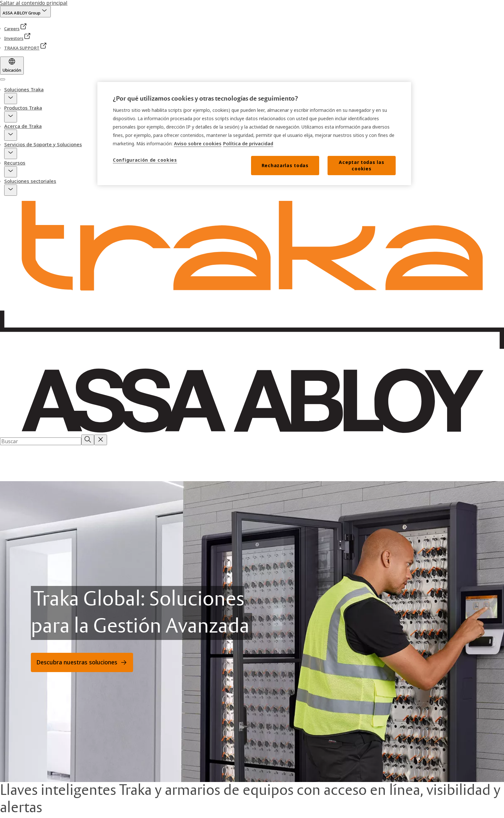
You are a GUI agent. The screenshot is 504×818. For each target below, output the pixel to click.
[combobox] (41, 441)
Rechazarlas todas (285, 165)
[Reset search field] (101, 440)
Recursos (15, 163)
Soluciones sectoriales (30, 181)
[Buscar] (88, 440)
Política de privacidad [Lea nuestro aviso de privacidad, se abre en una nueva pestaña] (248, 143)
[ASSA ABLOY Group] (25, 12)
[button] (11, 99)
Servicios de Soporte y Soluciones (43, 144)
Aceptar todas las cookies (361, 165)
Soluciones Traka (24, 89)
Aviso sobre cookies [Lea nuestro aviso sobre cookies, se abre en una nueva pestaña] (198, 143)
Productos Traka (23, 108)
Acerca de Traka (23, 126)
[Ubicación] (12, 66)
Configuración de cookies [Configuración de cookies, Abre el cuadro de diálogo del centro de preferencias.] (145, 160)
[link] (16, 29)
